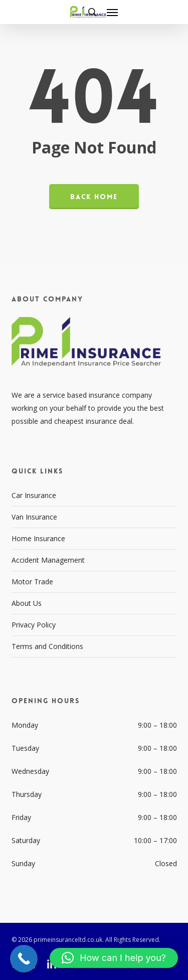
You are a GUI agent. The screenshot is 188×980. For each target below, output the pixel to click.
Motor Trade (32, 582)
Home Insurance (38, 538)
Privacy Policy (34, 625)
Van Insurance (34, 517)
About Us (27, 603)
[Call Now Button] (24, 959)
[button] (112, 12)
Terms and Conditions (47, 646)
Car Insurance (34, 495)
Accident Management (48, 560)
